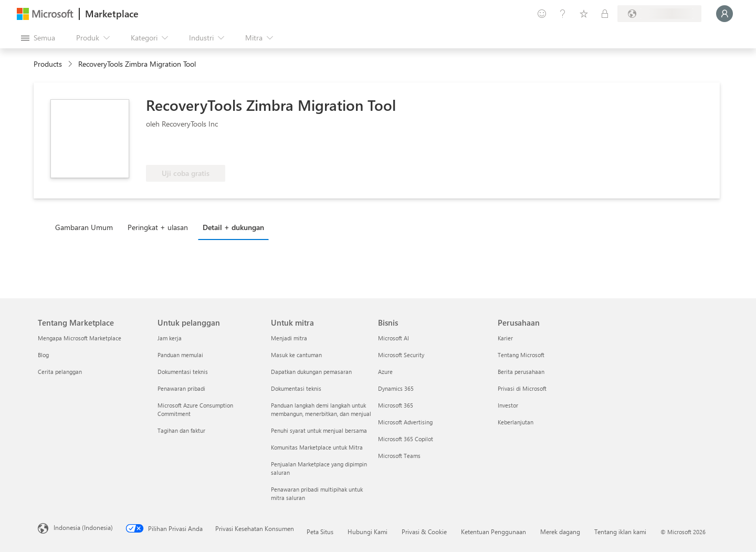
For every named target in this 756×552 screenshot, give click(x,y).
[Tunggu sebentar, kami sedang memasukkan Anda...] (724, 14)
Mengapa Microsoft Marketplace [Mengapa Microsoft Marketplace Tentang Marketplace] (80, 338)
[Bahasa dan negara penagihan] (659, 14)
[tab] (87, 227)
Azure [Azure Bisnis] (385, 372)
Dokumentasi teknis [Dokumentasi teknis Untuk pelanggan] (183, 372)
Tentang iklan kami (620, 532)
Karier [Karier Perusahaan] (505, 338)
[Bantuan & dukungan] (563, 14)
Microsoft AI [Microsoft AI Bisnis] (393, 338)
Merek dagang (560, 532)
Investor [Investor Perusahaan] (508, 405)
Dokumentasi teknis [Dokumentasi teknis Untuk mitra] (296, 388)
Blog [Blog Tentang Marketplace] (43, 355)
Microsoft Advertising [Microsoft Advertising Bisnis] (405, 422)
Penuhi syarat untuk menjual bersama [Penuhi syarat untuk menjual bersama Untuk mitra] (319, 430)
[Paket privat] (605, 14)
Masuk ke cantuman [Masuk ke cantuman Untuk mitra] (296, 355)
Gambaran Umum (84, 227)
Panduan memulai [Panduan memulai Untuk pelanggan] (180, 355)
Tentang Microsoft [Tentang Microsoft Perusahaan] (521, 355)
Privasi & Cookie (424, 532)
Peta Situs (320, 532)
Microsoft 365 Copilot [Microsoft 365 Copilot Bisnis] (406, 439)
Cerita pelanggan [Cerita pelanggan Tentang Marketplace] (60, 372)
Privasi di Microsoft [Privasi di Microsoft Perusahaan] (522, 388)
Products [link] (48, 64)
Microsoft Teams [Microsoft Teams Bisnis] (399, 456)
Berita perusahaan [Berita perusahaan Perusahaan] (521, 372)
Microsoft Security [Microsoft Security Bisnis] (401, 355)
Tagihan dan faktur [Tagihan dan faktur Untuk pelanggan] (181, 430)
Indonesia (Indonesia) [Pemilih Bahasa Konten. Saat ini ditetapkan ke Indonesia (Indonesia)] (83, 527)
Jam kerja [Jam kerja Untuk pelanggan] (170, 338)
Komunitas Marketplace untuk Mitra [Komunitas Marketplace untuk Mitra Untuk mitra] (317, 447)
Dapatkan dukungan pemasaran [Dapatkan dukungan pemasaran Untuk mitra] (311, 372)
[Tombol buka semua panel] (38, 38)
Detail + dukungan (233, 227)
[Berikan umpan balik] (542, 14)
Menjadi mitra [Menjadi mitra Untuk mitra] (289, 338)
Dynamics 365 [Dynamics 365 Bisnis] (396, 388)
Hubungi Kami (367, 532)
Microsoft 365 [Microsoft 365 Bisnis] (396, 405)
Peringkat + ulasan (158, 227)
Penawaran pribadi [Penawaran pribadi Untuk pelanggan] (181, 388)
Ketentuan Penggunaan (493, 532)
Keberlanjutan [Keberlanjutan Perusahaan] (516, 422)
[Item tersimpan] (584, 14)
